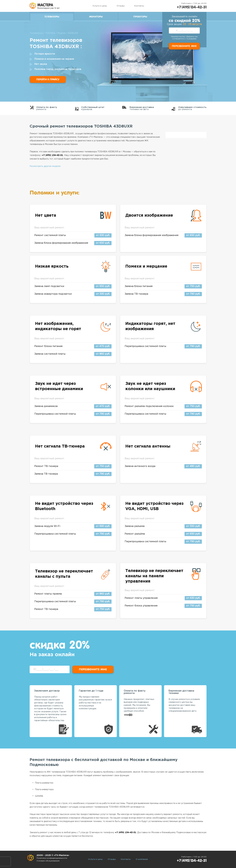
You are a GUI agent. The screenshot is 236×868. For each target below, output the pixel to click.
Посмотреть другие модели (45, 166)
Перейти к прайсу (48, 79)
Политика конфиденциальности (52, 858)
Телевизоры (52, 17)
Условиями (191, 39)
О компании (142, 859)
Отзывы (121, 6)
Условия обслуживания (48, 861)
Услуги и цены (100, 6)
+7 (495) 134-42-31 (192, 7)
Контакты (139, 6)
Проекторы (140, 17)
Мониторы (96, 17)
